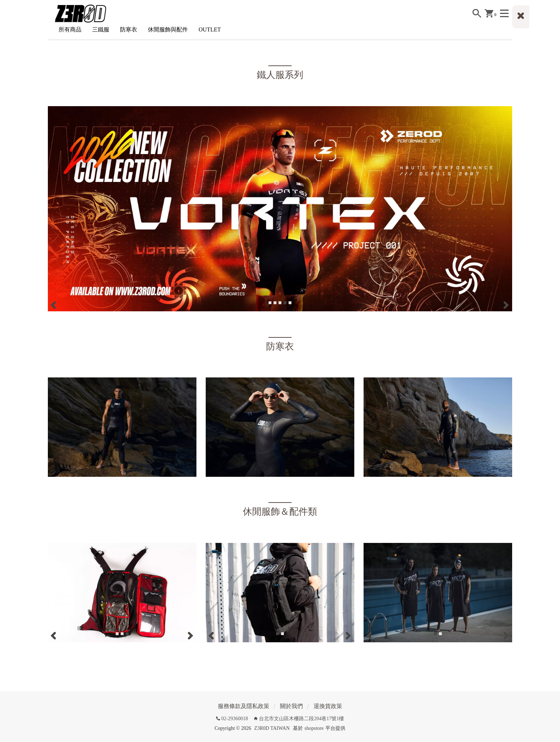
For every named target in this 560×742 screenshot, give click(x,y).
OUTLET (210, 29)
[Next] (506, 305)
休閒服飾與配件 (168, 29)
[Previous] (54, 305)
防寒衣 (129, 29)
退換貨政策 (328, 706)
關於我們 (291, 706)
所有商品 (70, 29)
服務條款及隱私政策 (244, 706)
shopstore (314, 728)
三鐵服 (101, 29)
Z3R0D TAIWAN (272, 728)
